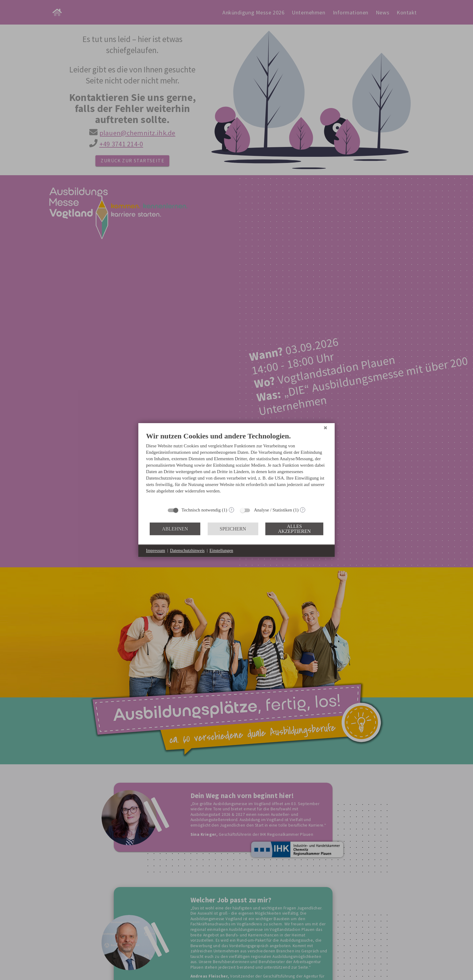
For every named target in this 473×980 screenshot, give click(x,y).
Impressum (156, 551)
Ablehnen (175, 529)
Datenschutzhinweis (187, 551)
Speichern (233, 529)
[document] (237, 467)
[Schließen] (325, 428)
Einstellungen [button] (221, 551)
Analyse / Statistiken (273, 510)
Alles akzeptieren (294, 529)
